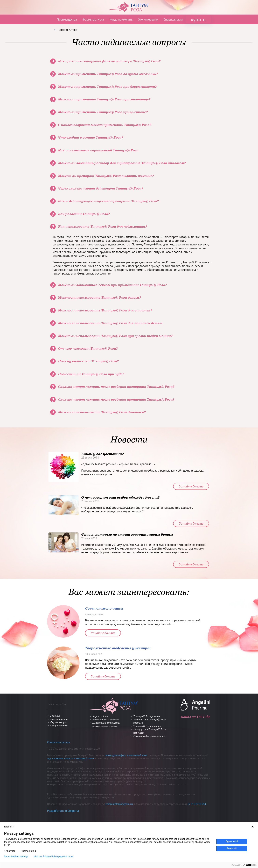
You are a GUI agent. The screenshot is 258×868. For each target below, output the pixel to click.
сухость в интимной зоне (79, 759)
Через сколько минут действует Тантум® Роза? (101, 188)
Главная (49, 19)
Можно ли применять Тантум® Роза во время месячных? (108, 74)
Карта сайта (91, 716)
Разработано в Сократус (63, 811)
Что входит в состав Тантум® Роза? (91, 137)
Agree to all (232, 841)
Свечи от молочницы (104, 608)
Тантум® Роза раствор (138, 716)
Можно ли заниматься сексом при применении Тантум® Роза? (112, 285)
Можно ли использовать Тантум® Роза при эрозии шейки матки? (115, 336)
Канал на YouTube (196, 716)
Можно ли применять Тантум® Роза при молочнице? (104, 99)
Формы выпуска (93, 19)
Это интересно (148, 19)
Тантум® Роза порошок (138, 726)
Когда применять (121, 19)
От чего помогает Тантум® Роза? (88, 348)
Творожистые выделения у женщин (118, 648)
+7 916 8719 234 (197, 804)
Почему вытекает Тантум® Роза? (88, 361)
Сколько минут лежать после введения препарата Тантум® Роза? (116, 387)
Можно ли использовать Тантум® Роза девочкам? (102, 412)
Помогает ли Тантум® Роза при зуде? (91, 374)
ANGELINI (241, 17)
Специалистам (173, 19)
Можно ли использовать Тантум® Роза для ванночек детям (110, 323)
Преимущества (67, 19)
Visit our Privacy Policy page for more (53, 857)
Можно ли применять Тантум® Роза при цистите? (103, 112)
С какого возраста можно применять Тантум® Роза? (105, 125)
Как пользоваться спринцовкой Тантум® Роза (98, 150)
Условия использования (96, 720)
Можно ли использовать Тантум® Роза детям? (99, 298)
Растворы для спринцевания (140, 736)
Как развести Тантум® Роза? (84, 214)
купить (198, 19)
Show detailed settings (16, 857)
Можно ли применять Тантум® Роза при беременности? (107, 87)
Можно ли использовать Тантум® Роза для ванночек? (105, 310)
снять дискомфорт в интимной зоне (126, 755)
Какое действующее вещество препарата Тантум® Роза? (108, 201)
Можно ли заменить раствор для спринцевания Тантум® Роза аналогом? (122, 163)
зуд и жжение (55, 759)
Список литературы (59, 742)
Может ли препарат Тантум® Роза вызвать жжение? (106, 176)
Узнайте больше (191, 486)
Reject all (232, 849)
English (10, 827)
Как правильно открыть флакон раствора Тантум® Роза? (109, 61)
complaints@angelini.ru (119, 804)
